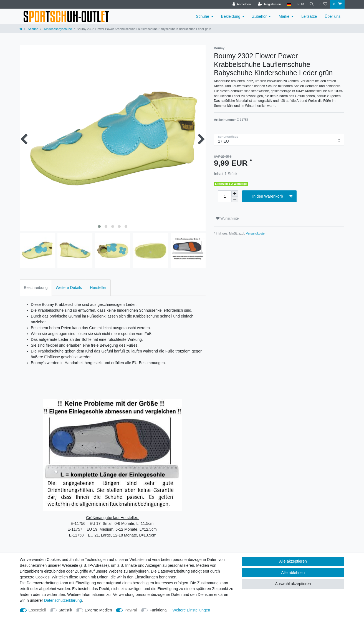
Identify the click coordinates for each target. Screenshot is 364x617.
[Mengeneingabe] (225, 196)
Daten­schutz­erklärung (63, 600)
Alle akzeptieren (293, 561)
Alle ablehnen (293, 573)
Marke (284, 16)
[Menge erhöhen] (235, 193)
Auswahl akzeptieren (293, 584)
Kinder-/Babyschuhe (57, 29)
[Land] (288, 4)
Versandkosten (256, 233)
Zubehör (259, 16)
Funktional (159, 610)
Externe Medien (98, 610)
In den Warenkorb (272, 197)
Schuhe (202, 16)
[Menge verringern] (235, 199)
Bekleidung (231, 16)
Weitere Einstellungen (191, 610)
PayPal (131, 610)
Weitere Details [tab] (69, 288)
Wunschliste (227, 218)
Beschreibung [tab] (36, 288)
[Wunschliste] (323, 4)
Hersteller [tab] (98, 288)
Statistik (65, 610)
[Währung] (299, 4)
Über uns (333, 16)
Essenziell (37, 610)
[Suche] (311, 4)
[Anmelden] (240, 4)
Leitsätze (309, 16)
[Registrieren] (268, 4)
